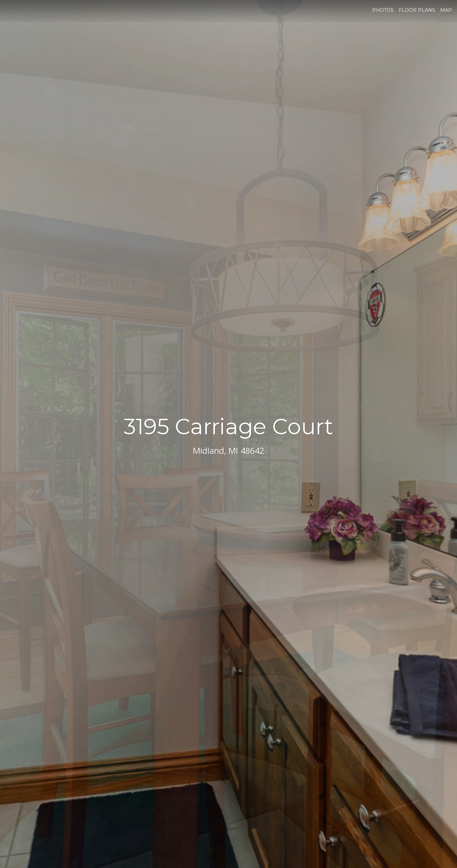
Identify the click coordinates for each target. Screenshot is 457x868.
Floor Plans (417, 10)
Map (446, 10)
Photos (383, 10)
